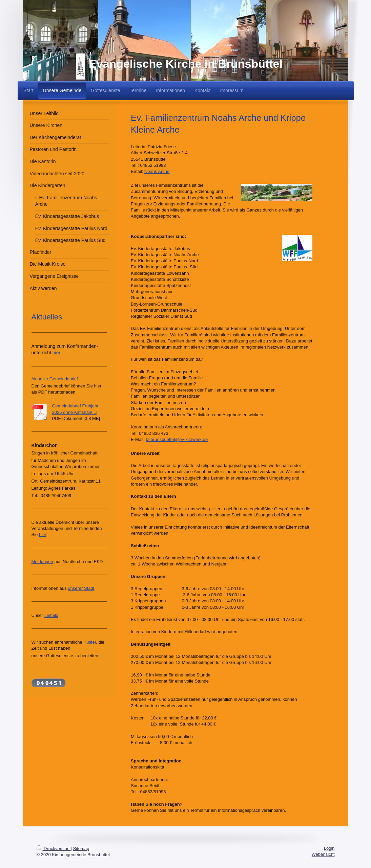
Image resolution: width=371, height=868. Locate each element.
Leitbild (51, 615)
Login (329, 848)
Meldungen (42, 562)
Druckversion (54, 849)
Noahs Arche (157, 171)
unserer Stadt (81, 588)
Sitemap (81, 849)
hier (56, 353)
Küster (90, 642)
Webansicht (323, 854)
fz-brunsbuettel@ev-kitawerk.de (177, 439)
